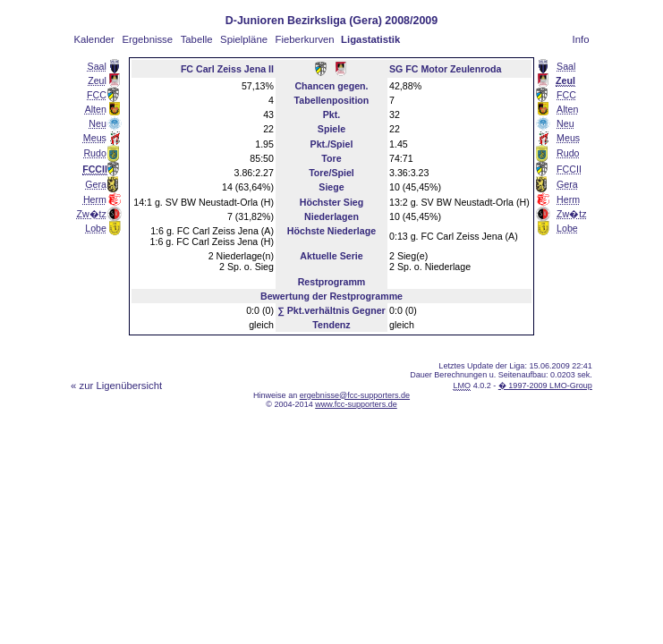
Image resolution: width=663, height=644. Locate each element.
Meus (95, 138)
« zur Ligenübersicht (116, 386)
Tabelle (197, 39)
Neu (98, 123)
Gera (96, 184)
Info (581, 39)
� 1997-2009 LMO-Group (545, 386)
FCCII (569, 169)
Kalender (94, 39)
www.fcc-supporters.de (356, 404)
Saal (97, 66)
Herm (95, 199)
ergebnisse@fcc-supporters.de (355, 395)
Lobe (96, 228)
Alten (96, 109)
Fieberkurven (305, 39)
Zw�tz (91, 214)
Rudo (94, 153)
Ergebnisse (147, 39)
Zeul (97, 80)
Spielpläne (244, 39)
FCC (97, 95)
